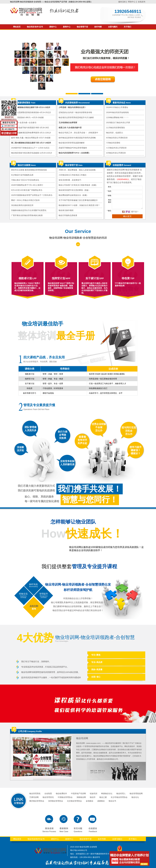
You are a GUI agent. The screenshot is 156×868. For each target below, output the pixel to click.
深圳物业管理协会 (56, 801)
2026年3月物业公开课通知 (117, 107)
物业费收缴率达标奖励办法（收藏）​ (73, 195)
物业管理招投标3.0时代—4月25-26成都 (27, 117)
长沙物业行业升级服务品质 (22, 175)
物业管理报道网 (136, 794)
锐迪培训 (94, 794)
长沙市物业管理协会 (119, 797)
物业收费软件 (61, 794)
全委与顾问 (113, 27)
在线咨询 (142, 2)
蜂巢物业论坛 (107, 794)
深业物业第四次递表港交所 (22, 205)
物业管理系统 (35, 794)
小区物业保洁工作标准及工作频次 (73, 175)
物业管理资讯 (48, 797)
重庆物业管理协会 (37, 801)
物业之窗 (103, 797)
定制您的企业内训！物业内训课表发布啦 (75, 112)
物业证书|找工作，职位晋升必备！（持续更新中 (78, 133)
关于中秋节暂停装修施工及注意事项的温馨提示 (78, 200)
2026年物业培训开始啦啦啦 (117, 112)
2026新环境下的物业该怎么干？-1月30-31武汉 (30, 148)
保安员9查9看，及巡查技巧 (70, 180)
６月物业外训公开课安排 (116, 148)
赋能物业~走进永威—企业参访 (24, 123)
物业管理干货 (82, 27)
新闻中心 (67, 27)
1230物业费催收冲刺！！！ (117, 117)
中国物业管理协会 (65, 797)
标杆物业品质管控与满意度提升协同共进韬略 (77, 138)
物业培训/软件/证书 (35, 27)
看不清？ (135, 212)
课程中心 (53, 27)
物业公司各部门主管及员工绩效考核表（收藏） (78, 185)
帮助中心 (132, 2)
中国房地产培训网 (78, 794)
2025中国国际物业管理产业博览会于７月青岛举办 (32, 195)
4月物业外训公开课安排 (116, 153)
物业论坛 (135, 797)
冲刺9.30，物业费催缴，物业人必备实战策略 (77, 170)
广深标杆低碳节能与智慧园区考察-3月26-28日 (30, 128)
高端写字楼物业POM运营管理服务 (73, 148)
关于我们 (127, 27)
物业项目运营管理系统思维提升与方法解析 (76, 117)
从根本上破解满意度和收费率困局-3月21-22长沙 (31, 133)
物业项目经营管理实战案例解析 (72, 143)
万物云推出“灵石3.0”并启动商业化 (25, 180)
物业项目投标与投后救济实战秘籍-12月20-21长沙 (32, 153)
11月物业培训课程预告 (116, 128)
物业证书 (112, 801)
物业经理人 (121, 794)
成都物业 (101, 801)
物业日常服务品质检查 (68, 215)
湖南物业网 (81, 797)
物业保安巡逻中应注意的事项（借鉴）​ (74, 190)
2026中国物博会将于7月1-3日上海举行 (27, 185)
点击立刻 (34, 606)
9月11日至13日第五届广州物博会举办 (27, 190)
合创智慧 (48, 794)
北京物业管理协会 (74, 801)
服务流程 (122, 2)
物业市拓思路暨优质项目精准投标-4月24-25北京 (31, 112)
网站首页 (17, 27)
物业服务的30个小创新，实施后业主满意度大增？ (79, 205)
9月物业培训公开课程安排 (117, 138)
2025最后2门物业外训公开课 (118, 123)
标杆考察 (98, 27)
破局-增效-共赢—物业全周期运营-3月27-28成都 (31, 138)
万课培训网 (34, 797)
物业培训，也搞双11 (115, 133)
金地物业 (90, 801)
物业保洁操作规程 (66, 210)
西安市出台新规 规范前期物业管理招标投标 (29, 170)
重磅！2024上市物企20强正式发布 (25, 200)
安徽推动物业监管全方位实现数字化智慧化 (29, 210)
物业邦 (93, 797)
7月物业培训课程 (113, 143)
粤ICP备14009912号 (79, 850)
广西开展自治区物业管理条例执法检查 (27, 215)
